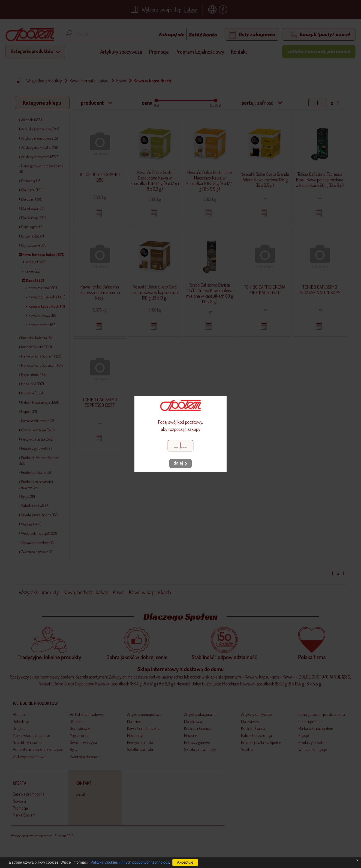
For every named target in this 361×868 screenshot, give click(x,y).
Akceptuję (185, 862)
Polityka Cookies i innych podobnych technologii (130, 862)
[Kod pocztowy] (180, 446)
